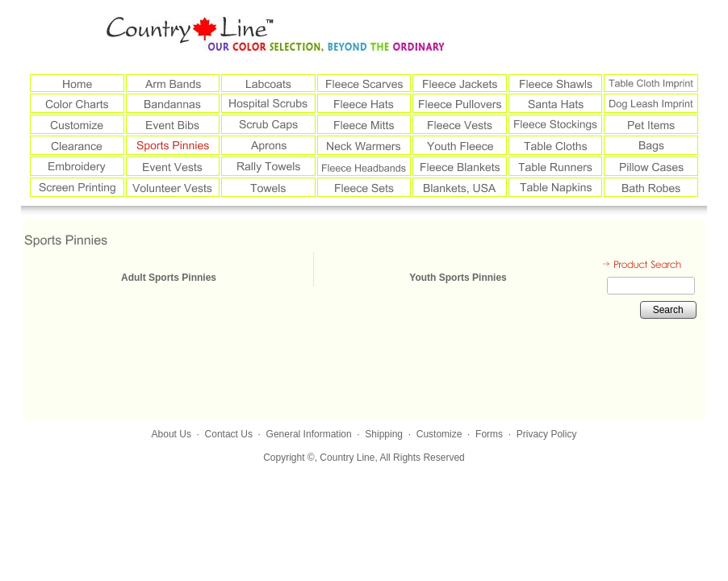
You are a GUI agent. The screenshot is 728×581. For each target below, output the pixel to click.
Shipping (384, 434)
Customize (439, 434)
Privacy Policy (547, 434)
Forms (489, 434)
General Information (309, 434)
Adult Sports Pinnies (169, 278)
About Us (172, 434)
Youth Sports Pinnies (458, 278)
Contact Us (229, 434)
